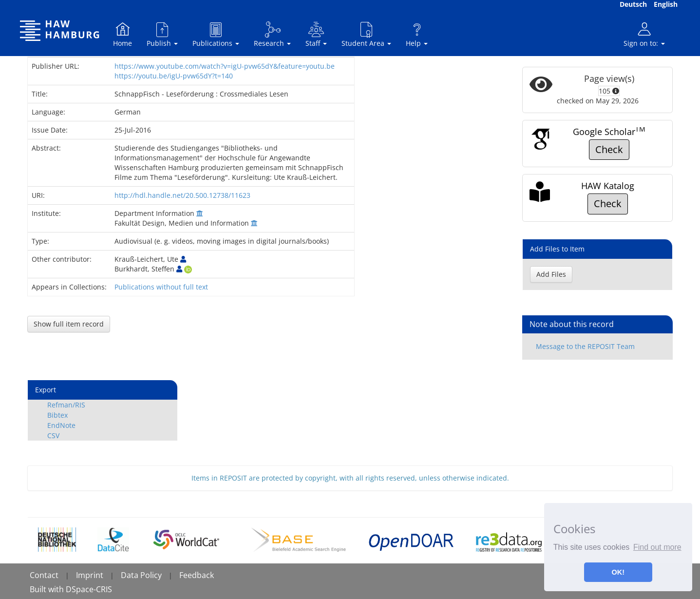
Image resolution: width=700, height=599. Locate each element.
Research (272, 34)
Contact (44, 575)
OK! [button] (618, 572)
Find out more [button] (657, 547)
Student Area (366, 34)
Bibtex (57, 415)
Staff (316, 34)
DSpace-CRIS (89, 589)
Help (417, 34)
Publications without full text (161, 287)
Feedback (197, 575)
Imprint (90, 575)
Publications (216, 34)
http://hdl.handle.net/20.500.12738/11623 (182, 195)
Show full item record (69, 324)
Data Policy (141, 575)
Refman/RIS (66, 405)
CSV (53, 435)
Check (609, 149)
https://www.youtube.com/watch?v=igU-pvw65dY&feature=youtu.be (225, 66)
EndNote (61, 425)
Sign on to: (644, 34)
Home (123, 34)
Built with (48, 589)
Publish (162, 34)
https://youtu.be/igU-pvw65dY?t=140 (174, 76)
